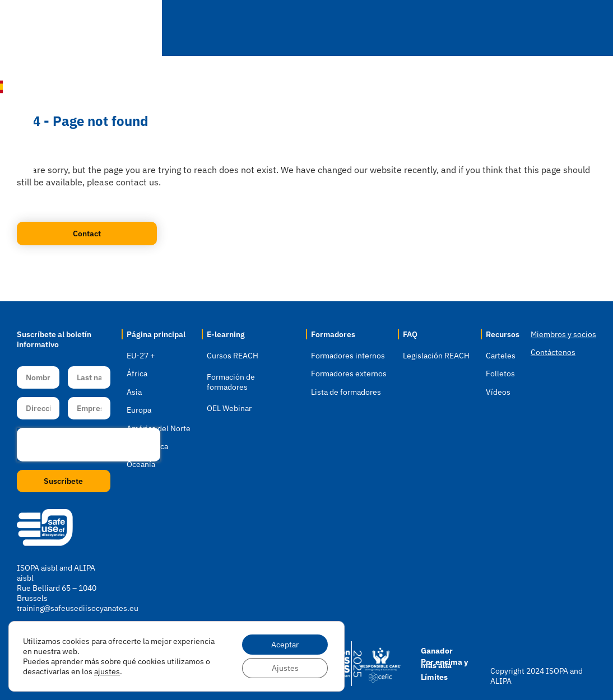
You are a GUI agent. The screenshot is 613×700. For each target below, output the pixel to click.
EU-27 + (141, 356)
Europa (139, 410)
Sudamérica (147, 446)
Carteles (501, 356)
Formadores (366, 28)
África (137, 374)
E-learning (280, 28)
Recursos (504, 28)
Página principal (156, 334)
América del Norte (159, 428)
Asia (134, 392)
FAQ (438, 28)
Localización (192, 28)
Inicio (123, 28)
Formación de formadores (231, 382)
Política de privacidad (59, 671)
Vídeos (498, 392)
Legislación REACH (436, 356)
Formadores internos (348, 356)
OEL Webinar (229, 408)
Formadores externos (349, 374)
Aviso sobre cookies (138, 671)
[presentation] (89, 445)
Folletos (500, 374)
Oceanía (141, 464)
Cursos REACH (233, 356)
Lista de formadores (346, 392)
